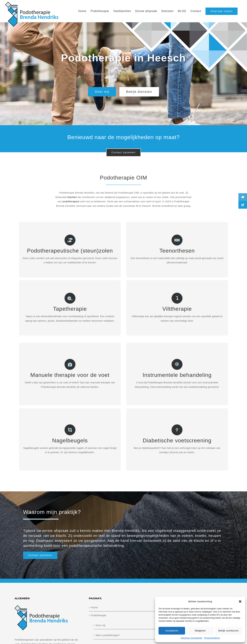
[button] (240, 601)
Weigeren (200, 631)
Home (94, 607)
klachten (72, 197)
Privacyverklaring (212, 638)
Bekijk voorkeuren (229, 631)
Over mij (100, 625)
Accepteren (172, 631)
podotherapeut (71, 201)
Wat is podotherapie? (108, 635)
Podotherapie (99, 615)
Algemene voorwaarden (192, 638)
